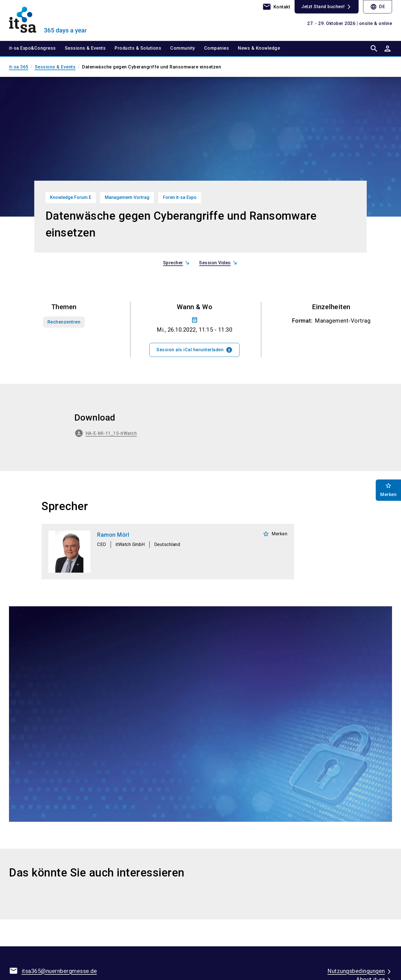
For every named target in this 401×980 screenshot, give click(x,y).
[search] (374, 48)
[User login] (388, 48)
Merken (275, 534)
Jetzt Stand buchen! (323, 7)
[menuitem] (37, 48)
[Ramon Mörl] (168, 552)
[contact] (276, 7)
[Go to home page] (53, 20)
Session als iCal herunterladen (194, 350)
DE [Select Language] (378, 7)
